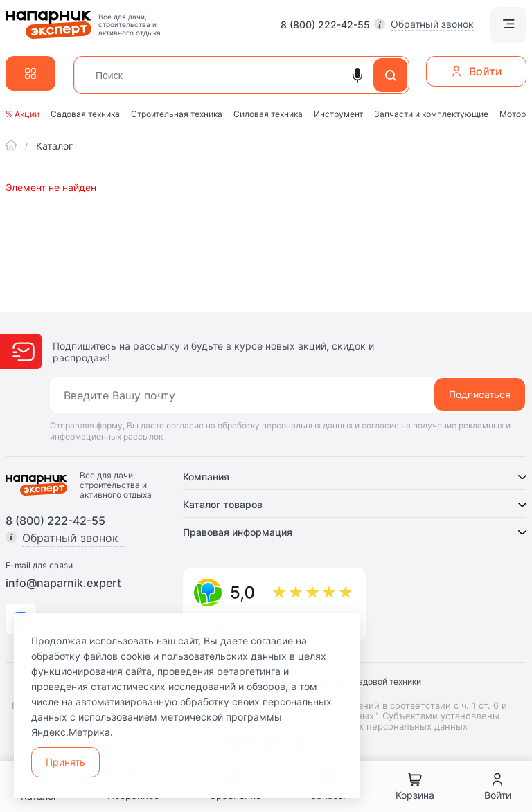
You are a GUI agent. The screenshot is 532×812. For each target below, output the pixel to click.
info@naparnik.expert (63, 583)
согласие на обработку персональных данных (259, 425)
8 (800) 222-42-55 (325, 25)
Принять (65, 762)
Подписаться (480, 394)
